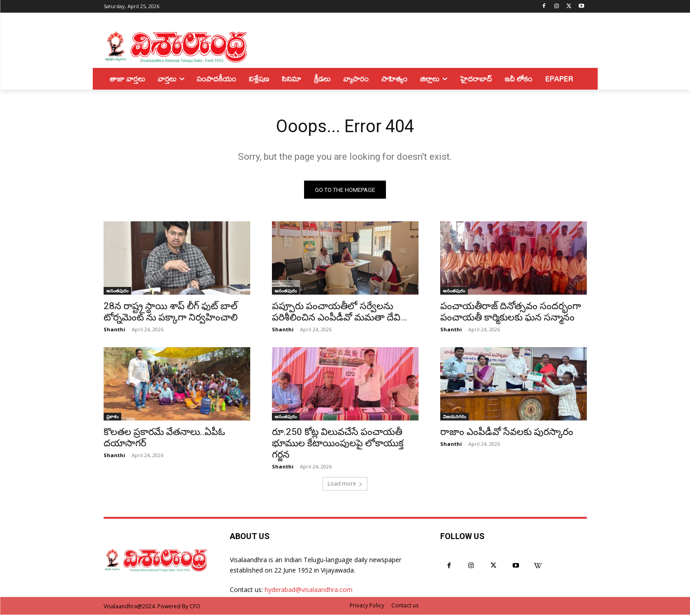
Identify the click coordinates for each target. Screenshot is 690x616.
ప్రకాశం (112, 418)
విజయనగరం (454, 418)
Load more (345, 485)
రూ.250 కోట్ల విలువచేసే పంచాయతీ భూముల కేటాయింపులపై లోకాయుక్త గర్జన (338, 444)
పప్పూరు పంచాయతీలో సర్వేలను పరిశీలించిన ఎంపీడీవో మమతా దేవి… (339, 313)
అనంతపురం (117, 292)
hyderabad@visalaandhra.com (309, 591)
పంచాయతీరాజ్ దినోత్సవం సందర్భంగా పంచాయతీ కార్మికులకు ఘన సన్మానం (511, 313)
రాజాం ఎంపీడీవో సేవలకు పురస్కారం (507, 433)
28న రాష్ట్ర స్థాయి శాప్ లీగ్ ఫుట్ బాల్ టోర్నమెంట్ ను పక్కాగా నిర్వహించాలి (171, 313)
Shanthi (114, 331)
